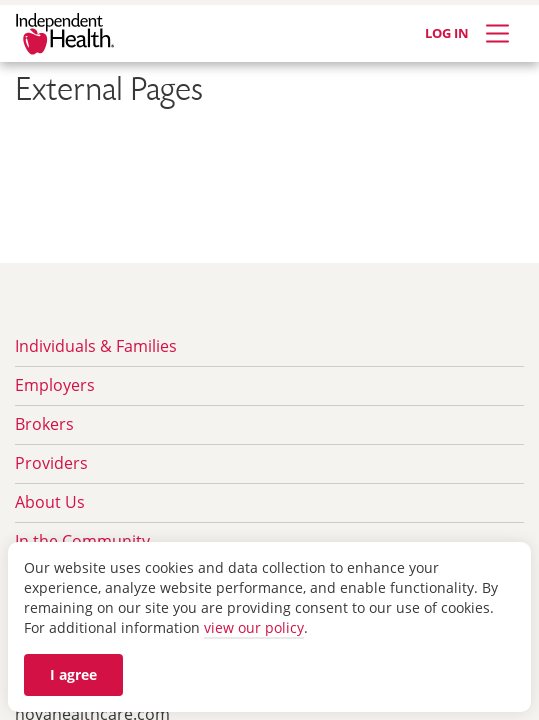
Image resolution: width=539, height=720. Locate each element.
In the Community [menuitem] (82, 541)
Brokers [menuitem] (44, 424)
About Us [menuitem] (50, 502)
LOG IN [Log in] (447, 33)
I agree (73, 674)
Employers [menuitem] (55, 385)
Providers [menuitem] (51, 463)
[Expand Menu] (497, 33)
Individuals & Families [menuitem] (96, 346)
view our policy (254, 627)
